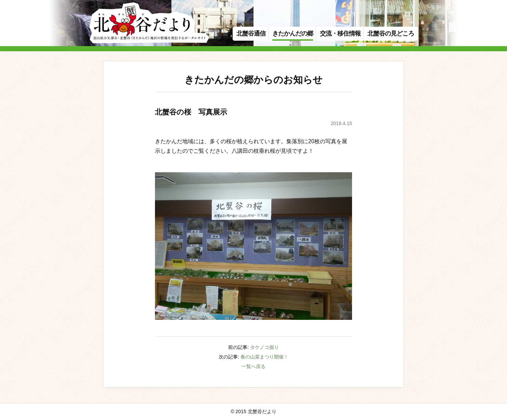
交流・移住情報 (340, 33)
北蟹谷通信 (251, 33)
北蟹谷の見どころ (391, 33)
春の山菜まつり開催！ (264, 357)
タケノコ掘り (264, 347)
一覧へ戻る (253, 366)
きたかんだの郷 (293, 33)
